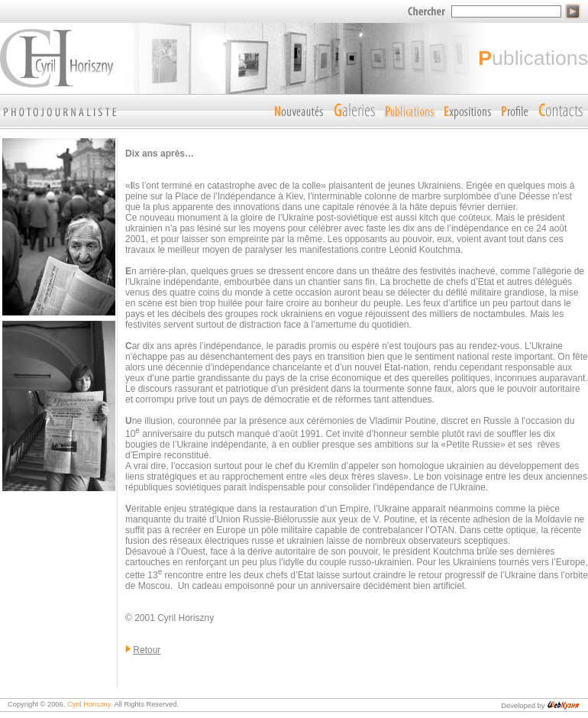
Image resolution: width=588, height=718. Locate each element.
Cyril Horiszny (89, 704)
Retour (147, 650)
